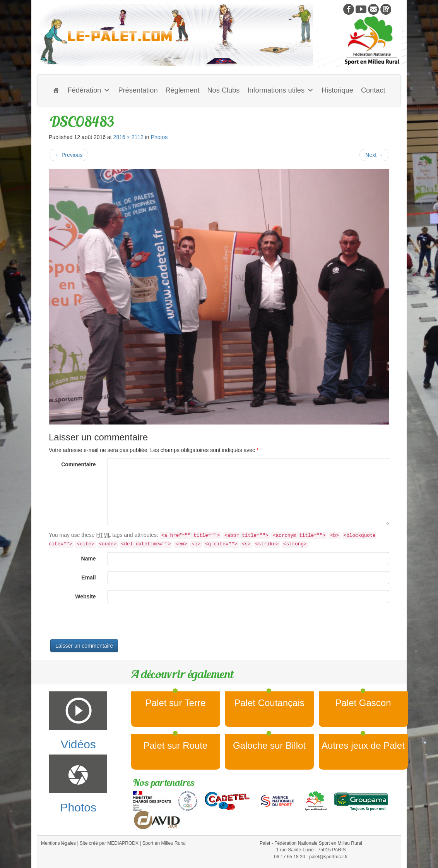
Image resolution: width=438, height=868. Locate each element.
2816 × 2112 (128, 137)
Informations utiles (281, 90)
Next (374, 155)
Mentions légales (58, 843)
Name (89, 559)
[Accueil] (56, 90)
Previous (68, 155)
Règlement (183, 90)
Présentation (138, 90)
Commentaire (78, 464)
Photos (159, 137)
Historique (337, 90)
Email (88, 578)
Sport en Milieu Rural (164, 843)
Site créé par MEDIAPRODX (109, 843)
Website (85, 596)
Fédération (89, 90)
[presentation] (108, 624)
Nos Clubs (223, 90)
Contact (373, 90)
